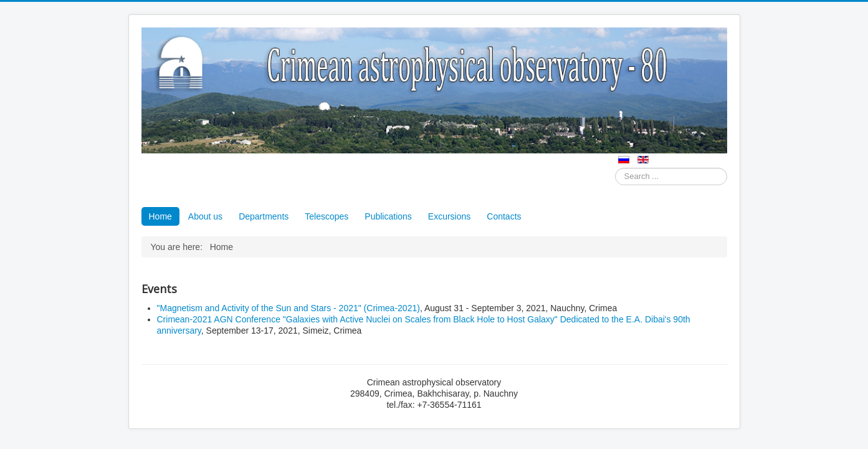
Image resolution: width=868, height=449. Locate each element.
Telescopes (327, 216)
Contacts (504, 216)
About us (205, 216)
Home (160, 216)
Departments (264, 216)
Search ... (615, 168)
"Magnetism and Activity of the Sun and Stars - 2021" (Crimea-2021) (289, 308)
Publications (388, 216)
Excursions (449, 216)
